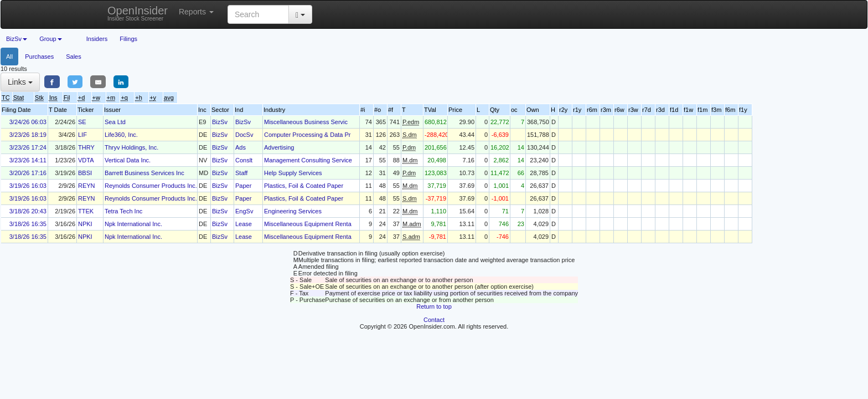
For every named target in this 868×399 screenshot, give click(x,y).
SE (82, 122)
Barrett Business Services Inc (144, 173)
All (9, 57)
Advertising (279, 147)
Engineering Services (293, 211)
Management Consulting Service (308, 160)
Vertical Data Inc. (128, 160)
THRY (86, 147)
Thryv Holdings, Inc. (131, 147)
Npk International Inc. (133, 224)
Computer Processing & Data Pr (308, 135)
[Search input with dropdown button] (258, 14)
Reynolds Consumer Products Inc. (151, 186)
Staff (241, 173)
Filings (128, 39)
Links (20, 82)
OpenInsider (138, 13)
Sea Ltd (115, 122)
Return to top (434, 306)
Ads (241, 147)
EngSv (244, 211)
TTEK (86, 211)
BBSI (85, 173)
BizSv (220, 122)
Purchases (39, 57)
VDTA (86, 160)
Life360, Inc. (121, 135)
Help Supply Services (293, 173)
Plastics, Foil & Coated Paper (304, 186)
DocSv (244, 135)
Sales (74, 57)
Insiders (97, 39)
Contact (434, 320)
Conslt (244, 160)
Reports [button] (196, 12)
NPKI (85, 224)
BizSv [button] (17, 39)
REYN (87, 186)
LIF (82, 135)
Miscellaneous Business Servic (306, 122)
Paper (243, 186)
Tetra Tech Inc (123, 211)
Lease (244, 224)
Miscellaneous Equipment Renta (308, 224)
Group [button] (51, 39)
